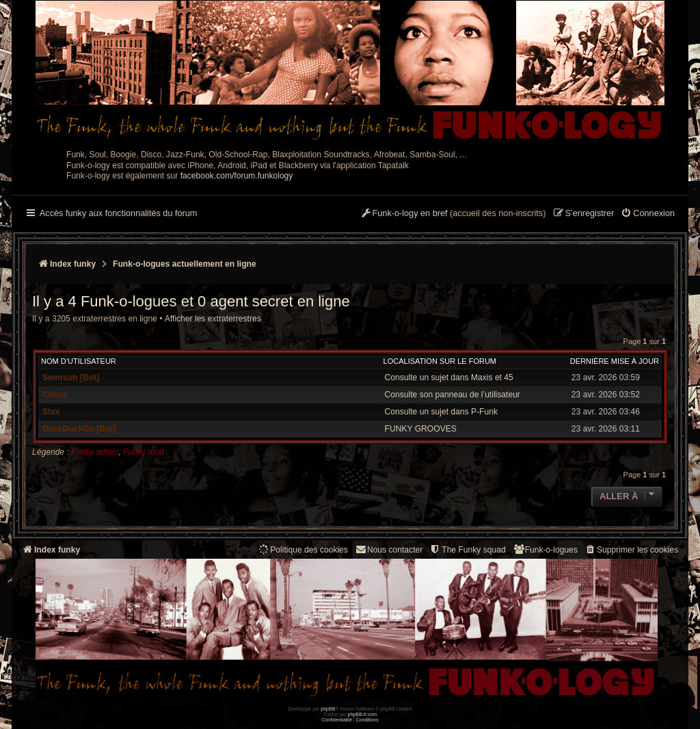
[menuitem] (648, 214)
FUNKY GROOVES (421, 429)
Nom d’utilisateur (79, 361)
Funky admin (95, 452)
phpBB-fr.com (363, 714)
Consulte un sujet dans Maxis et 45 (449, 377)
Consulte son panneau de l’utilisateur (453, 395)
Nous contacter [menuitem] (389, 549)
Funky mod (144, 452)
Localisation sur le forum (440, 361)
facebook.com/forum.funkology (237, 176)
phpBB (328, 709)
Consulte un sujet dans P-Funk (441, 412)
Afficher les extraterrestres (213, 319)
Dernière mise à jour (615, 361)
